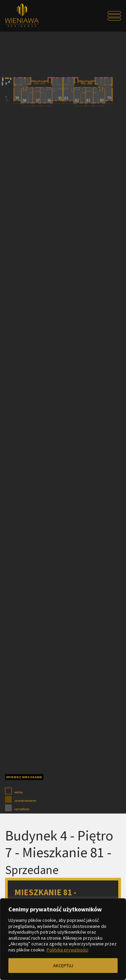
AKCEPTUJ (63, 966)
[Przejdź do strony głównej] (19, 16)
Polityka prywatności (68, 950)
